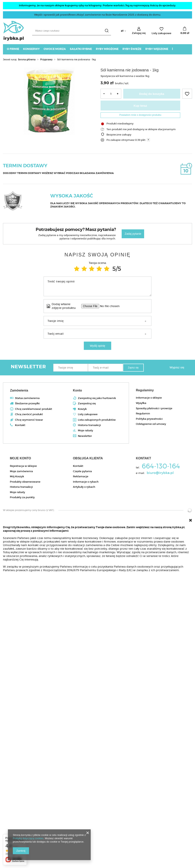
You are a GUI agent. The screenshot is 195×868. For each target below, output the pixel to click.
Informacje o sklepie (149, 398)
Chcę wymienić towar (29, 420)
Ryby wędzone (157, 49)
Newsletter (85, 436)
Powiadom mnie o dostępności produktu (140, 115)
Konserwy (31, 49)
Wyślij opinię (98, 346)
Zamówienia (19, 390)
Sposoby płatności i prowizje (154, 408)
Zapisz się (133, 368)
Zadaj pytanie (133, 234)
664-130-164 (161, 467)
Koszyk (82, 409)
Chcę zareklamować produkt (34, 409)
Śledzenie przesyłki (27, 404)
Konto (77, 390)
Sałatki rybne (81, 49)
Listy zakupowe (161, 33)
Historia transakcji (89, 425)
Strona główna (27, 59)
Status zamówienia (27, 398)
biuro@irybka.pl (160, 473)
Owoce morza (55, 49)
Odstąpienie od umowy (151, 424)
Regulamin (143, 414)
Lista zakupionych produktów (97, 420)
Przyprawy (46, 59)
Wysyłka (141, 403)
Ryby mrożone (107, 49)
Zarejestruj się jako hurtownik (97, 398)
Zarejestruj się (87, 404)
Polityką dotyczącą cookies (28, 838)
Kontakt (20, 425)
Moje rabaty (85, 431)
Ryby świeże (132, 49)
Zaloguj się (139, 33)
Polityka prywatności (149, 419)
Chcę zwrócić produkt (29, 414)
